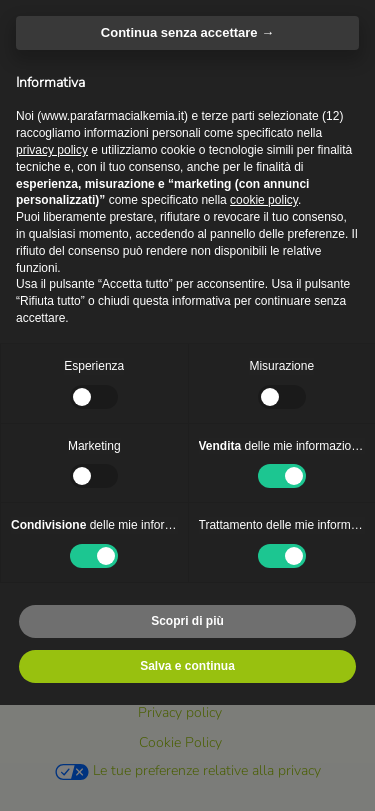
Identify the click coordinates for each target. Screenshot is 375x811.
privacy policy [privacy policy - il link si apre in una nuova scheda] (52, 150)
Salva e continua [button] (187, 666)
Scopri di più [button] (187, 621)
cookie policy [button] (264, 200)
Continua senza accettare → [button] (187, 32)
